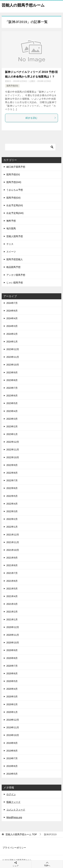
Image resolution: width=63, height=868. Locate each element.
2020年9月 (12, 650)
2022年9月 (12, 465)
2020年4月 (12, 689)
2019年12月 (13, 720)
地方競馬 (11, 228)
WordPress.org (14, 817)
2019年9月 (12, 743)
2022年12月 (13, 442)
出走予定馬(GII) (15, 205)
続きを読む (41, 118)
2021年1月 (12, 619)
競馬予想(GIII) (14, 182)
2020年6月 (12, 673)
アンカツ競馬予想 (16, 275)
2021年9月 (12, 558)
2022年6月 (12, 488)
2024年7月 (12, 303)
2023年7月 (12, 388)
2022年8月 (12, 473)
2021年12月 (13, 535)
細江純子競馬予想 (16, 167)
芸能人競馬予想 (15, 236)
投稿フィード (13, 802)
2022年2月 (12, 519)
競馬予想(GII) (13, 198)
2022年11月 (13, 450)
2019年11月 (13, 727)
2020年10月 (13, 643)
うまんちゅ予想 (15, 190)
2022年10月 (13, 457)
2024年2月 (12, 334)
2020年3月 (12, 697)
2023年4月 (12, 411)
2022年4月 (12, 504)
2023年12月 (13, 349)
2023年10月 (13, 365)
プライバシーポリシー (14, 848)
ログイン (11, 794)
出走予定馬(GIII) (15, 213)
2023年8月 (12, 380)
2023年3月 (12, 419)
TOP (21, 834)
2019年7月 (12, 758)
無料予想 (11, 221)
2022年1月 (12, 527)
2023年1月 (12, 434)
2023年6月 (12, 396)
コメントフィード (16, 810)
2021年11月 (13, 542)
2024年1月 (12, 342)
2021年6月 (12, 581)
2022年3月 (12, 511)
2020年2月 (12, 704)
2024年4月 (12, 318)
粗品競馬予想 (13, 267)
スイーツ (11, 252)
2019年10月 (13, 735)
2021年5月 (12, 589)
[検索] (30, 147)
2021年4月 (12, 596)
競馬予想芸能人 (15, 259)
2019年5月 (12, 774)
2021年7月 (12, 573)
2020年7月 (12, 666)
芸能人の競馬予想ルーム (23, 5)
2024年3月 (12, 326)
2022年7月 (12, 480)
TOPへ (47, 864)
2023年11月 (13, 357)
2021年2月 (12, 612)
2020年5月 (12, 681)
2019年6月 (12, 766)
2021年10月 (13, 550)
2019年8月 (12, 751)
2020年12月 (13, 627)
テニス (10, 244)
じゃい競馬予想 (15, 283)
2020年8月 (12, 658)
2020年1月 (12, 712)
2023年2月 (12, 426)
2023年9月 (12, 373)
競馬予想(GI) (12, 86)
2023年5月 (12, 403)
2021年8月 (12, 565)
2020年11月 (13, 635)
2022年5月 (12, 496)
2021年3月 (12, 604)
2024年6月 (12, 311)
